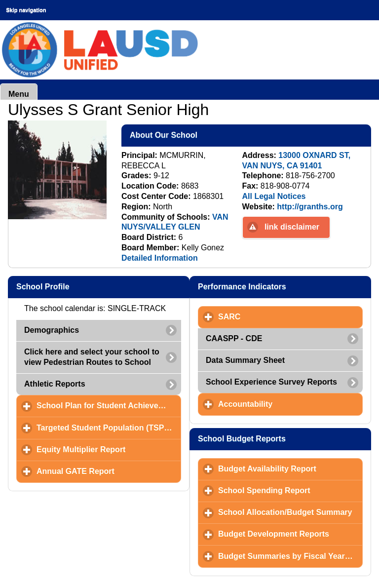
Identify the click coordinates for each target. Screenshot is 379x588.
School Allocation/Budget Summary (290, 512)
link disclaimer (292, 227)
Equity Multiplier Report (109, 449)
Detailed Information (160, 258)
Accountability (290, 404)
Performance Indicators (284, 286)
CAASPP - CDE (234, 338)
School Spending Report (290, 490)
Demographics (52, 330)
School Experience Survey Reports (271, 382)
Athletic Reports (55, 384)
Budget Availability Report (290, 469)
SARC (275, 316)
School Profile (91, 286)
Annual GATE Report (109, 471)
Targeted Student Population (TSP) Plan (109, 428)
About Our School (212, 135)
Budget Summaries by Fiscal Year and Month (290, 556)
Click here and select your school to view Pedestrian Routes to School (92, 357)
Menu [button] (19, 94)
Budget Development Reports (290, 534)
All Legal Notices (274, 196)
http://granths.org (310, 207)
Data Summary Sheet (245, 360)
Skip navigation (26, 10)
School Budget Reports (284, 438)
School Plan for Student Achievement (109, 405)
